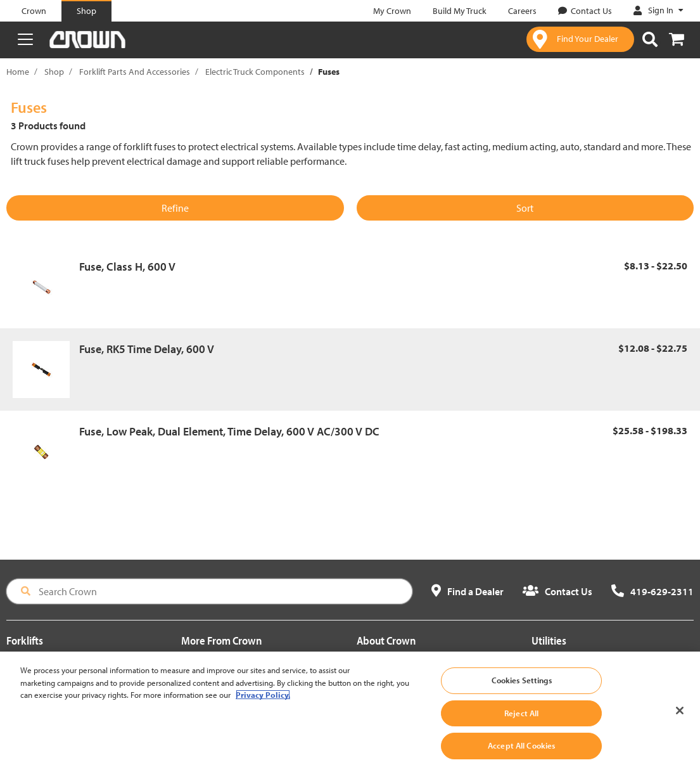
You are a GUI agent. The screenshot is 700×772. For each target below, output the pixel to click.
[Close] (680, 726)
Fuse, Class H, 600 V (127, 267)
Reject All (521, 728)
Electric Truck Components (255, 72)
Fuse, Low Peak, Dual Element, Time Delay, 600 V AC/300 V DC (229, 431)
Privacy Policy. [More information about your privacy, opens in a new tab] (263, 711)
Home (18, 72)
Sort (525, 208)
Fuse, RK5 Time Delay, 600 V (147, 349)
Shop (54, 72)
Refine (175, 208)
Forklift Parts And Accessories (135, 72)
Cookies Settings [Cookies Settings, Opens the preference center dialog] (522, 696)
